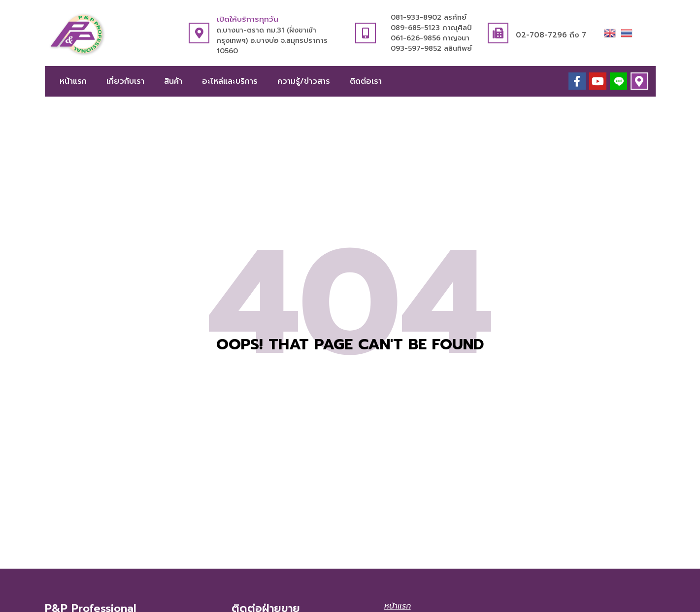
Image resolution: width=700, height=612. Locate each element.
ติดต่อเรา (366, 81)
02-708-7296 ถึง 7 (551, 35)
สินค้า (173, 81)
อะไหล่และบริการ (230, 81)
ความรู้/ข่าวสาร (304, 81)
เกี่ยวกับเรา (125, 81)
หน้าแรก (73, 81)
